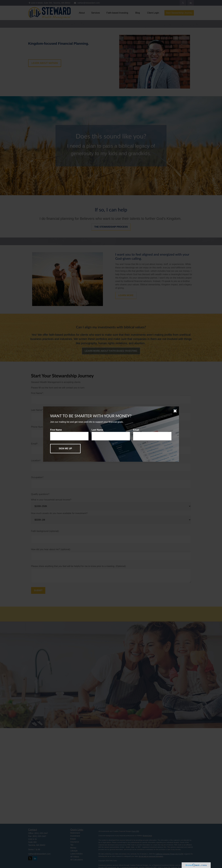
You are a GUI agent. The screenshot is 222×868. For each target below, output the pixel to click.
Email (136, 430)
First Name (56, 430)
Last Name (97, 430)
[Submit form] (65, 449)
